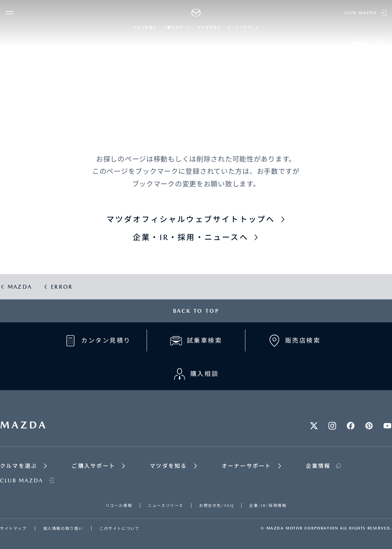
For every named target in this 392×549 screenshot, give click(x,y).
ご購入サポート (177, 27)
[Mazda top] (196, 13)
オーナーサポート (243, 27)
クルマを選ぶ (145, 27)
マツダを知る (209, 27)
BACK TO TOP (196, 311)
